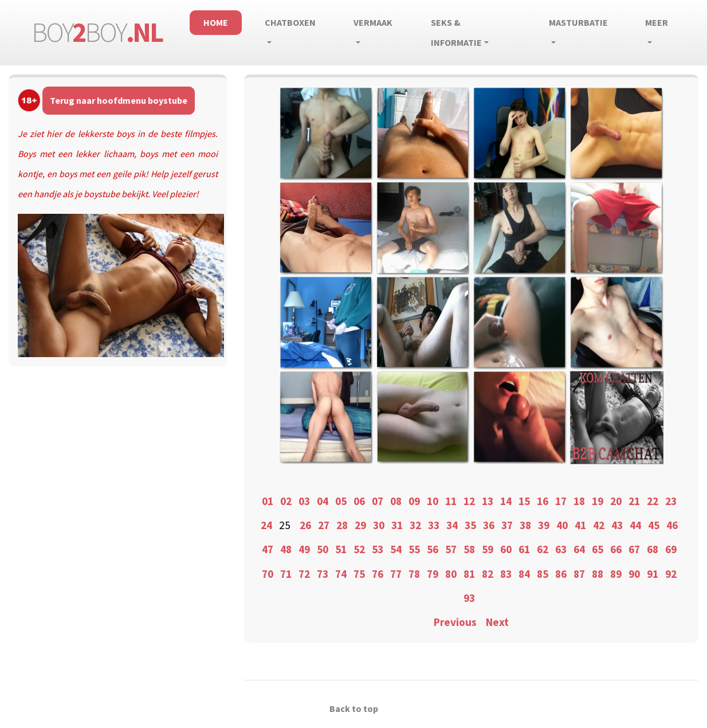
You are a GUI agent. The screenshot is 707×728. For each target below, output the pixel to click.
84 (524, 574)
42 (599, 525)
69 (671, 549)
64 (579, 549)
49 (304, 549)
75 (359, 574)
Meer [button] (657, 22)
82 (488, 574)
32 (415, 525)
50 (323, 549)
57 (451, 549)
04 (323, 501)
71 (286, 574)
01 (268, 501)
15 (524, 501)
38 (525, 525)
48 (286, 549)
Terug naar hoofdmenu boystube (119, 100)
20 (616, 501)
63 (561, 549)
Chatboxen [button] (290, 22)
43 (617, 525)
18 (579, 501)
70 (268, 574)
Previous (455, 622)
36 (489, 525)
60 (506, 549)
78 (414, 574)
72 (304, 574)
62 (543, 549)
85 (543, 574)
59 (488, 549)
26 (305, 525)
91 (653, 574)
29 (360, 525)
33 (434, 525)
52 (359, 549)
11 (451, 501)
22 (653, 501)
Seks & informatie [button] (456, 32)
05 (341, 501)
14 (506, 501)
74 (341, 574)
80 (451, 574)
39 (544, 525)
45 (654, 525)
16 (543, 501)
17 (561, 501)
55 (414, 549)
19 (598, 501)
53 (378, 549)
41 (580, 525)
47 (268, 549)
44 (635, 525)
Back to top (354, 709)
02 (286, 501)
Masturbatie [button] (578, 22)
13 (488, 501)
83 (506, 574)
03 (304, 501)
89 (616, 574)
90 (634, 574)
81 (469, 574)
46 (672, 525)
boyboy (97, 32)
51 (341, 549)
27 (324, 525)
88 (598, 574)
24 (266, 525)
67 (634, 549)
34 (452, 525)
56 (433, 549)
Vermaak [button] (373, 22)
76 (378, 574)
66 (616, 549)
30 (379, 525)
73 (323, 574)
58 (469, 549)
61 (524, 549)
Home (216, 22)
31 (397, 525)
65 (598, 549)
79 (433, 574)
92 (671, 574)
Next (497, 622)
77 (396, 574)
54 (396, 549)
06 (359, 501)
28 (342, 525)
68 (653, 549)
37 (507, 525)
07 (378, 501)
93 (469, 598)
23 (671, 501)
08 (396, 501)
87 (579, 574)
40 (562, 525)
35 (470, 525)
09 (414, 501)
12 (469, 501)
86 (561, 574)
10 (433, 501)
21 (634, 501)
